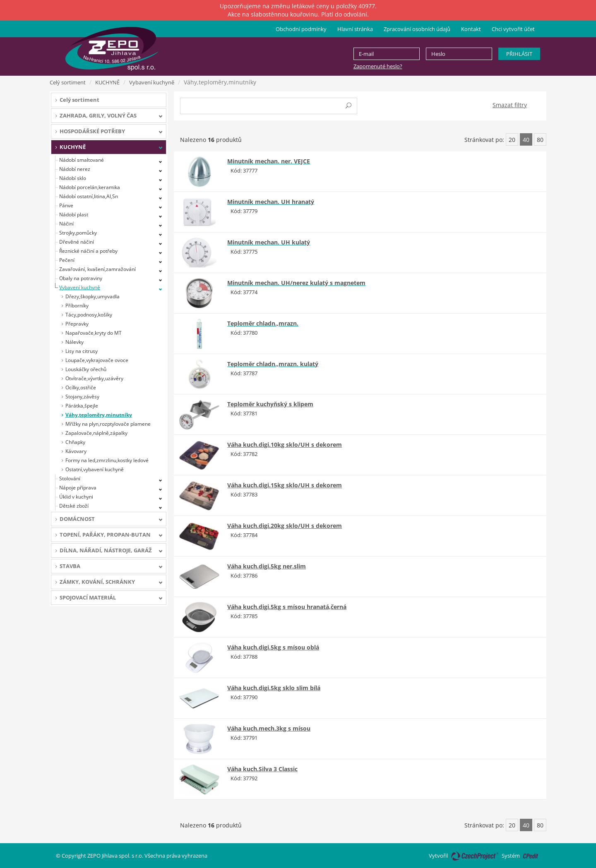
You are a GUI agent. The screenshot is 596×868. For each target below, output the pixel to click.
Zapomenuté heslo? (378, 66)
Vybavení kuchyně (152, 82)
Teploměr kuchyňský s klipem (270, 404)
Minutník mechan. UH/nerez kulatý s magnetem (296, 283)
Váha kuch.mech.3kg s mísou (269, 728)
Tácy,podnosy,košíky (89, 315)
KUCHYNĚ (107, 82)
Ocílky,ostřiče (81, 387)
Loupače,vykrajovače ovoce (97, 360)
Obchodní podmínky (301, 29)
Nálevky (74, 342)
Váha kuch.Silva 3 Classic (262, 769)
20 (512, 140)
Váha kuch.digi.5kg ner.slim (267, 566)
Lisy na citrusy (82, 351)
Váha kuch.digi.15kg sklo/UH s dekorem (285, 485)
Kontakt (471, 29)
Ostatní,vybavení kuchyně (95, 469)
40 (526, 140)
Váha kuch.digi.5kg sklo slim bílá (274, 688)
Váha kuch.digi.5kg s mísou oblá (273, 647)
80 (540, 140)
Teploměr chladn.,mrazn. (263, 323)
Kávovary (76, 451)
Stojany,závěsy (82, 397)
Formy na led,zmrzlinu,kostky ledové (107, 460)
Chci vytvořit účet (513, 29)
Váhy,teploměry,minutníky (99, 415)
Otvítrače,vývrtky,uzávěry (94, 378)
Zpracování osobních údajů (417, 29)
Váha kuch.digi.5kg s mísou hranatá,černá (287, 607)
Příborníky (77, 306)
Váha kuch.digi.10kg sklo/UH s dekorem (285, 445)
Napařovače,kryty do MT (94, 333)
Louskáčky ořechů (86, 369)
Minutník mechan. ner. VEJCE (269, 161)
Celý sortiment (68, 82)
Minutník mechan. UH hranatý (271, 202)
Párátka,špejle (82, 406)
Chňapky (75, 442)
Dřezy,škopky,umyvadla (93, 296)
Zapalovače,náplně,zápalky (96, 433)
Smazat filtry (510, 105)
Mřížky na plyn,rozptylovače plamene (108, 424)
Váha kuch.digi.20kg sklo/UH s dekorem (285, 526)
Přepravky (77, 324)
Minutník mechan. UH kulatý (269, 242)
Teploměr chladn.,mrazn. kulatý (273, 364)
